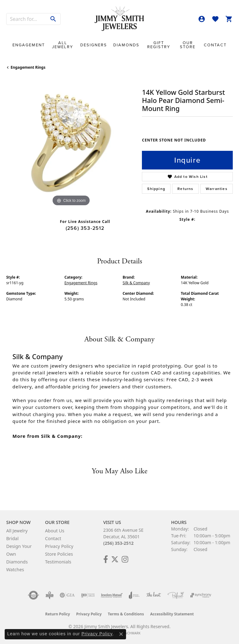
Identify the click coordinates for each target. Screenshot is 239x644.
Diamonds (126, 45)
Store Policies (59, 554)
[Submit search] (53, 19)
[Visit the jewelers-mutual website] (112, 595)
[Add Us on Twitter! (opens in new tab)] (115, 559)
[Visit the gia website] (67, 595)
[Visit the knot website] (154, 595)
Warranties (217, 189)
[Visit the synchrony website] (201, 595)
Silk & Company (136, 283)
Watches (15, 570)
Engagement (29, 45)
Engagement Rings (28, 67)
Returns (185, 189)
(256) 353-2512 (85, 228)
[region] (71, 143)
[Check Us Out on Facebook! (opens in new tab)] (106, 559)
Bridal (12, 538)
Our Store (188, 45)
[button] (202, 19)
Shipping (156, 189)
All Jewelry (63, 45)
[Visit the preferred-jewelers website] (176, 595)
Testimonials (58, 562)
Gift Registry (159, 45)
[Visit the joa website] (134, 595)
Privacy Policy (59, 546)
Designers (94, 45)
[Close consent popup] (121, 634)
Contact (215, 45)
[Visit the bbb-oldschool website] (49, 595)
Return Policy (58, 614)
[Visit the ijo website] (88, 595)
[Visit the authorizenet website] (33, 595)
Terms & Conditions (126, 614)
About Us (55, 531)
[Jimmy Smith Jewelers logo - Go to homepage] (119, 19)
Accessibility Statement (172, 614)
